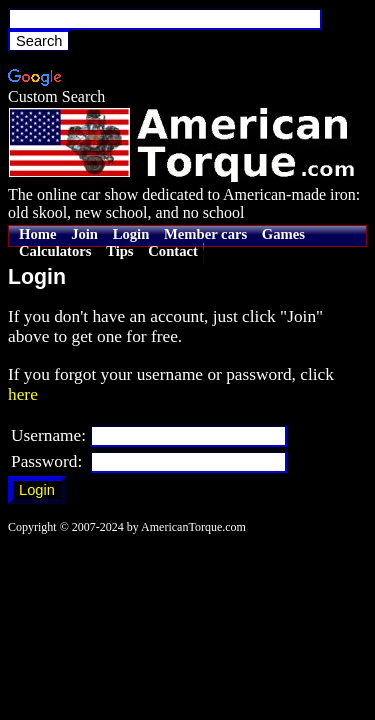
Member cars (205, 234)
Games (283, 234)
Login (131, 234)
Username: (48, 435)
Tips (119, 251)
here (23, 394)
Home (37, 234)
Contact (173, 251)
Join (84, 234)
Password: (46, 461)
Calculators (55, 251)
